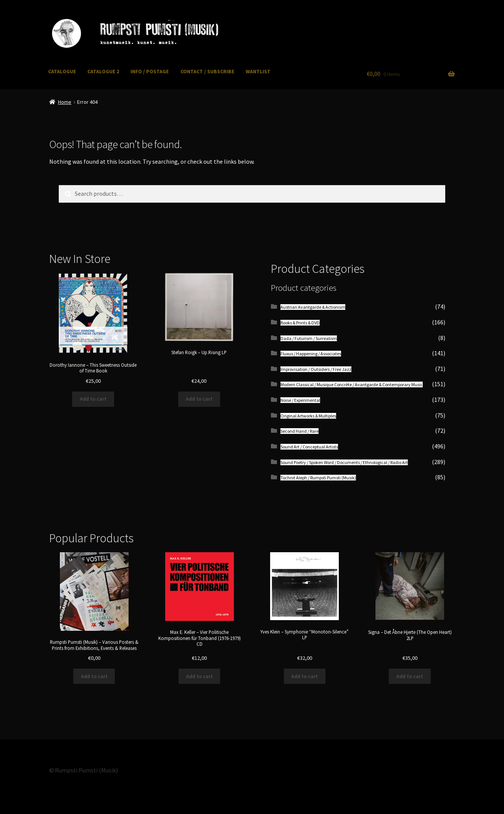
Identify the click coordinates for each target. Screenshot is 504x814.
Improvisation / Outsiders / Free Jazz (316, 369)
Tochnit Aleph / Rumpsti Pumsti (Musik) (318, 478)
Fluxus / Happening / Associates (311, 354)
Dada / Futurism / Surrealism (309, 338)
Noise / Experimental (300, 400)
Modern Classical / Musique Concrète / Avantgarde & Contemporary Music (352, 384)
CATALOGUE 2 (103, 72)
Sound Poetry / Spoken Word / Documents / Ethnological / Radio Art (344, 462)
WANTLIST (258, 72)
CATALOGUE (62, 72)
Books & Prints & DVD (300, 323)
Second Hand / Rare (300, 431)
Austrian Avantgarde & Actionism (313, 307)
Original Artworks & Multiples (308, 416)
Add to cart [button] (93, 399)
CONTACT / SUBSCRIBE (207, 72)
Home (65, 102)
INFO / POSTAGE (150, 72)
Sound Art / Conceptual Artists (309, 447)
